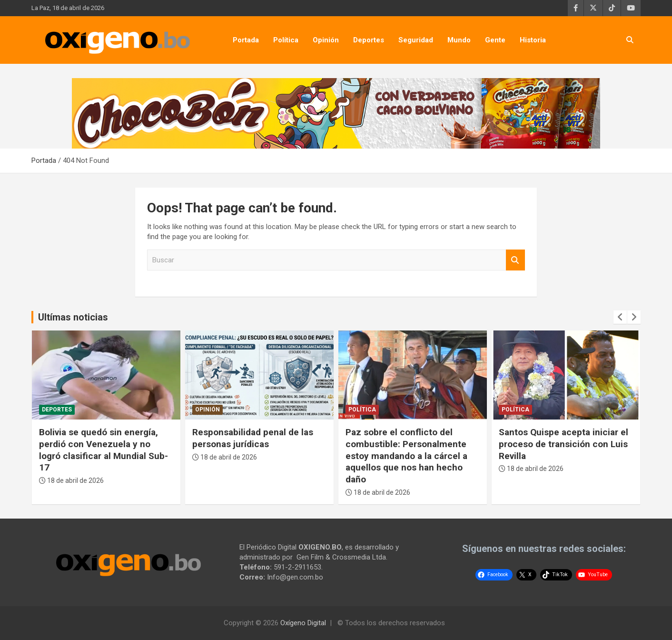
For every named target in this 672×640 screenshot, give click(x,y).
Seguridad (416, 40)
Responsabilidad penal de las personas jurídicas (253, 438)
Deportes (369, 40)
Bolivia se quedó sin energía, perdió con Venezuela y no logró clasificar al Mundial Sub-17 (104, 450)
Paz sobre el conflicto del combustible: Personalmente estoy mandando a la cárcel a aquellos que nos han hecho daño (406, 456)
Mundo (459, 40)
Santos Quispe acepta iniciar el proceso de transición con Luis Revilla (563, 444)
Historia (533, 40)
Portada (246, 40)
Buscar (515, 260)
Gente (495, 40)
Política (286, 40)
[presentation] (620, 317)
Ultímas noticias (73, 317)
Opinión (326, 40)
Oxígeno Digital (303, 623)
